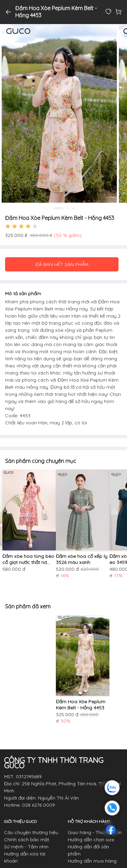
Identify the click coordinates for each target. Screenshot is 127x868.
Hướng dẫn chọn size (91, 840)
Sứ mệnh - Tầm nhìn (26, 847)
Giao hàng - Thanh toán (95, 832)
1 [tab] (58, 208)
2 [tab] (68, 208)
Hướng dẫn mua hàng (92, 861)
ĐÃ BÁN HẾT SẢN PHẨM (62, 264)
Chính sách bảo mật (27, 840)
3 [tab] (73, 208)
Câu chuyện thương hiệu (31, 832)
